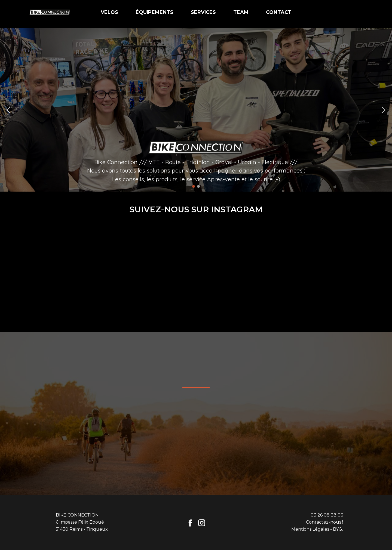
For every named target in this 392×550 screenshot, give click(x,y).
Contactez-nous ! (324, 522)
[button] (8, 110)
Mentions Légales (310, 529)
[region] (196, 110)
